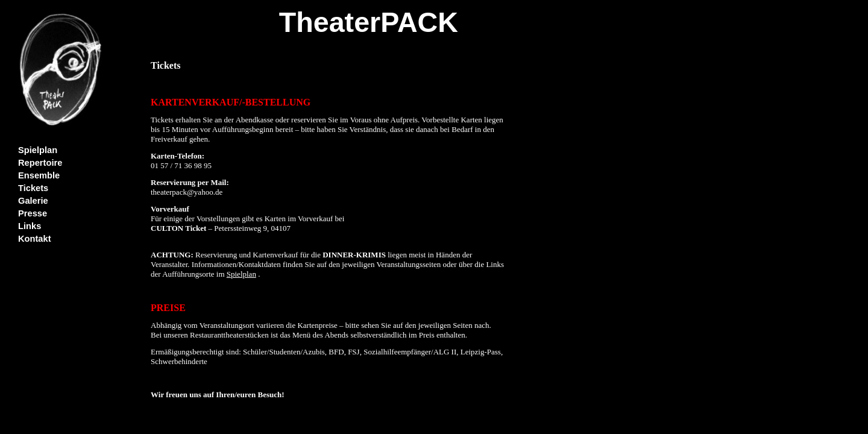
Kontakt (35, 239)
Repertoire (40, 163)
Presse (33, 213)
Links (30, 226)
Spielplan (38, 150)
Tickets (33, 188)
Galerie (33, 201)
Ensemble (39, 175)
